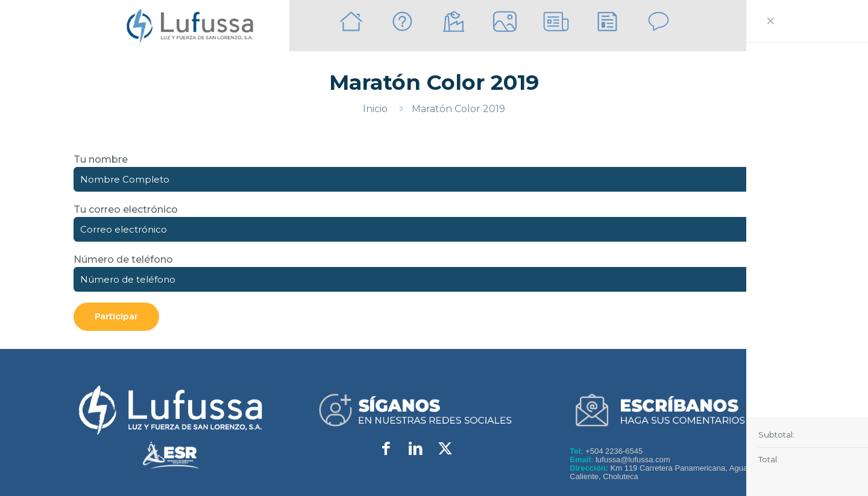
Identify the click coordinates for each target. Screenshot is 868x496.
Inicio (375, 109)
